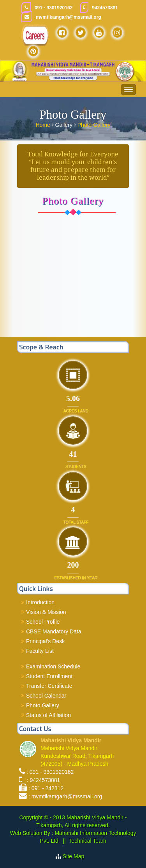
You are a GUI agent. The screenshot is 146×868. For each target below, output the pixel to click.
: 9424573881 (42, 780)
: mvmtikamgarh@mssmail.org (65, 796)
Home (43, 125)
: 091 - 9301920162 (50, 772)
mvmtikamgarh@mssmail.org (69, 17)
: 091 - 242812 (46, 788)
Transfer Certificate (49, 686)
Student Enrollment (49, 676)
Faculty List (40, 651)
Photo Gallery (94, 125)
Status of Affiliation (48, 715)
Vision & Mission (46, 612)
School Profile (43, 622)
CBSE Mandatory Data (54, 631)
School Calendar (46, 696)
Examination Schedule (53, 666)
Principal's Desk (45, 641)
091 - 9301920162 (54, 8)
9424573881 (105, 8)
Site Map (77, 856)
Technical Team (87, 841)
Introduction (40, 602)
